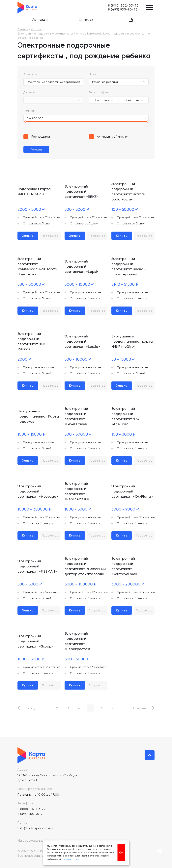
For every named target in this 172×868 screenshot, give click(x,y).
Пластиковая (104, 100)
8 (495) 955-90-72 (31, 814)
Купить (122, 236)
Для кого (29, 92)
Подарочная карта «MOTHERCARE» (34, 191)
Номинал (29, 111)
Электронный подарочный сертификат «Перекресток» (78, 641)
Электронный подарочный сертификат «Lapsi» (82, 266)
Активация (40, 20)
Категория (30, 74)
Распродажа (41, 137)
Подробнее (50, 236)
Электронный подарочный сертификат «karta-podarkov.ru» (129, 191)
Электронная (134, 100)
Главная (23, 29)
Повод (93, 74)
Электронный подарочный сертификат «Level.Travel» (76, 416)
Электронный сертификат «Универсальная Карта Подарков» (37, 266)
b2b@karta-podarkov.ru (36, 828)
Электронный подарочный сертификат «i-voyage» (38, 491)
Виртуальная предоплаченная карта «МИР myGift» (132, 341)
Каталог (36, 29)
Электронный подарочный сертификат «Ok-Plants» (132, 491)
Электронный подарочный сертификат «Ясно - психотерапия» (129, 266)
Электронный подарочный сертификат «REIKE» (81, 191)
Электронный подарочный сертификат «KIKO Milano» (33, 341)
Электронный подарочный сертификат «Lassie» (82, 341)
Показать (36, 149)
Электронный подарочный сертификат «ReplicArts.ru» (77, 491)
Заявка (28, 236)
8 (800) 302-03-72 (31, 809)
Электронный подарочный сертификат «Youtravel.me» (124, 566)
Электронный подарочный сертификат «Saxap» (35, 641)
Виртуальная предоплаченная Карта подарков (38, 416)
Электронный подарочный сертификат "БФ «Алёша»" (125, 416)
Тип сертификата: (101, 92)
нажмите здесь (72, 859)
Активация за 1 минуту (112, 137)
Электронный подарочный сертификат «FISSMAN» (37, 566)
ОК (121, 853)
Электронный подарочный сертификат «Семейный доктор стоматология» (85, 566)
